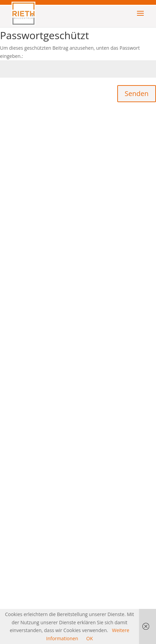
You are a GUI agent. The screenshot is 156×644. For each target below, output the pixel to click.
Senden (137, 93)
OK (90, 638)
